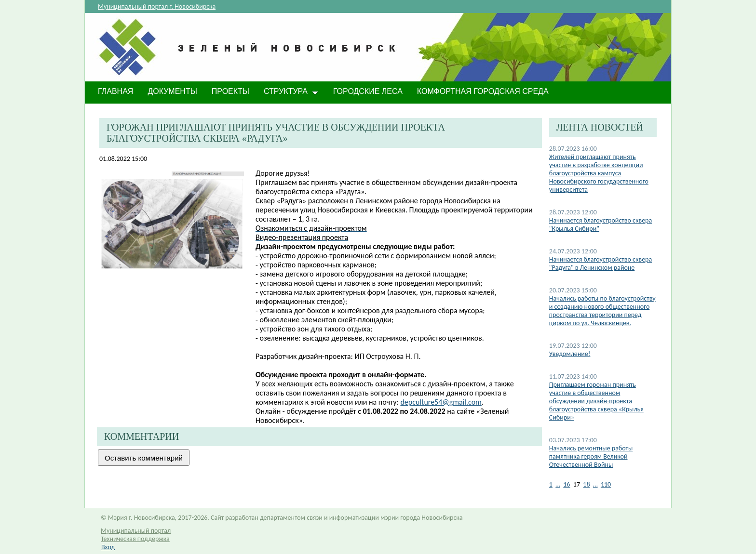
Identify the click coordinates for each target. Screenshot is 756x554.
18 (586, 484)
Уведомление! (570, 354)
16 (567, 484)
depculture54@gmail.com (441, 402)
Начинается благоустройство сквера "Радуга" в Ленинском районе (601, 264)
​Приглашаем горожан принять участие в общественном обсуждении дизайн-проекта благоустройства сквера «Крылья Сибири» (596, 401)
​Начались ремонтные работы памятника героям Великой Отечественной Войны (591, 456)
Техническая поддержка (135, 539)
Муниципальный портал (136, 531)
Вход (108, 547)
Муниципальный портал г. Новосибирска (157, 7)
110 (606, 484)
